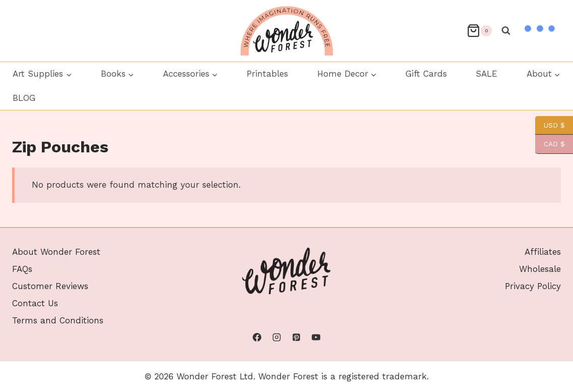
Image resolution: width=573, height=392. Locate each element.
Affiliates (543, 252)
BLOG (24, 98)
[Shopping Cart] (479, 31)
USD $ (550, 125)
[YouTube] (316, 338)
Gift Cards (426, 74)
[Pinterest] (297, 338)
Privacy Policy (533, 286)
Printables (267, 74)
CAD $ (550, 144)
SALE (486, 74)
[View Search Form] (506, 31)
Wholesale (540, 269)
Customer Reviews (50, 286)
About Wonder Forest (56, 252)
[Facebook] (257, 338)
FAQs (22, 269)
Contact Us (35, 303)
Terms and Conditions (58, 320)
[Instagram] (276, 338)
